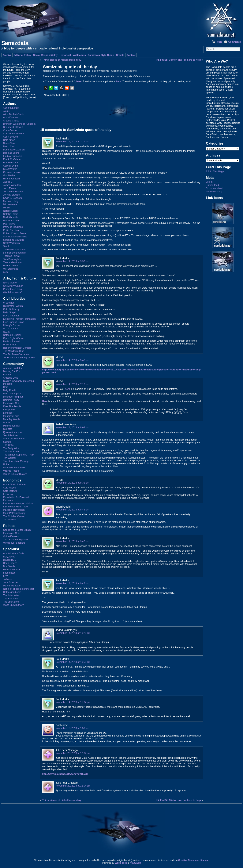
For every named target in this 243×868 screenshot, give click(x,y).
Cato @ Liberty (11, 309)
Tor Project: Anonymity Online (19, 357)
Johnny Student (11, 195)
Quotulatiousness (12, 432)
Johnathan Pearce (13, 191)
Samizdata (15, 43)
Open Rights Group (13, 338)
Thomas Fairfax (11, 256)
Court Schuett (10, 137)
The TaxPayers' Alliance (16, 354)
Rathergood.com (12, 592)
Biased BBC (10, 560)
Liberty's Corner (12, 325)
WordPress (121, 863)
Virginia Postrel (11, 471)
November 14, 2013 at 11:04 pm (73, 702)
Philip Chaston (11, 230)
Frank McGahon (12, 159)
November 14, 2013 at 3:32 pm (72, 261)
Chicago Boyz (11, 378)
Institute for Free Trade (15, 507)
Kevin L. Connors (12, 198)
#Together (8, 303)
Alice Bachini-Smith (13, 114)
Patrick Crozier (11, 220)
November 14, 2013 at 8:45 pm (72, 510)
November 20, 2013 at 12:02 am (73, 753)
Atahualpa (135, 863)
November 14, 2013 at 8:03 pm (72, 427)
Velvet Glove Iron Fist (15, 468)
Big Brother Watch (13, 306)
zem (5, 272)
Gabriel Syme (10, 166)
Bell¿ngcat (9, 557)
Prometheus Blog (12, 289)
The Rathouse (11, 598)
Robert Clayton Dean (14, 233)
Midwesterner (10, 204)
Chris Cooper (10, 130)
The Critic (8, 445)
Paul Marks (9, 224)
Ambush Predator (13, 368)
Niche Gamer (10, 283)
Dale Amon (9, 140)
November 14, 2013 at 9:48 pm (72, 583)
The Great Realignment (16, 540)
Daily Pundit (9, 390)
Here (45, 401)
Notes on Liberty (12, 335)
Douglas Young (11, 153)
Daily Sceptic (10, 312)
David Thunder (11, 316)
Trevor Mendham (12, 262)
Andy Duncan (10, 117)
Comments (234, 42)
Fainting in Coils (12, 403)
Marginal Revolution (14, 510)
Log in (209, 182)
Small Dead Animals (14, 439)
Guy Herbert (10, 175)
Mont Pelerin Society (14, 513)
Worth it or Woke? (13, 292)
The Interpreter (11, 595)
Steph (6, 246)
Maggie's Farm (11, 416)
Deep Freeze (10, 563)
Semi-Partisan (11, 435)
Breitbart (8, 375)
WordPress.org (214, 191)
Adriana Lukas (11, 108)
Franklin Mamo (11, 162)
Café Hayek (9, 488)
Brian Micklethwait (13, 127)
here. (79, 81)
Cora (6, 387)
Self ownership (101, 71)
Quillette (7, 429)
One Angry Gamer (13, 286)
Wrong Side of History (15, 474)
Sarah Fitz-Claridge (13, 240)
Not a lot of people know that (18, 589)
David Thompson (12, 393)
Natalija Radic (11, 214)
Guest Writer (10, 169)
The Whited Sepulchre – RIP (18, 455)
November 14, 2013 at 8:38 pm (72, 483)
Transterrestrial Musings (16, 461)
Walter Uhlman (11, 266)
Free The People (12, 406)
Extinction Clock (12, 569)
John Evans (9, 188)
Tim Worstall (10, 458)
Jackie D (8, 182)
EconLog (8, 494)
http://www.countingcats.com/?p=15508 (65, 774)
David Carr (9, 146)
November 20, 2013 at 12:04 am (73, 786)
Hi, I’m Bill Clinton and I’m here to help (179, 60)
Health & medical (80, 71)
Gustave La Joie (12, 172)
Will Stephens (10, 269)
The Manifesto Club (14, 351)
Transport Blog (11, 602)
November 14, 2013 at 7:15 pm (72, 384)
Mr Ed (6, 208)
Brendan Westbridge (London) (19, 124)
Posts (219, 42)
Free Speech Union (13, 322)
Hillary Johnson (11, 179)
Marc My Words (11, 419)
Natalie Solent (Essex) (56, 71)
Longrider (8, 413)
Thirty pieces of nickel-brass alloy (62, 60)
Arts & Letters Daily (13, 553)
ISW (5, 576)
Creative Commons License (193, 860)
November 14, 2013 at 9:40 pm (72, 541)
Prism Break (10, 345)
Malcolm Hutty (11, 201)
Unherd (7, 464)
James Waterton (12, 185)
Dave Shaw (9, 143)
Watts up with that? (13, 605)
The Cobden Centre (14, 516)
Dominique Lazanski (14, 150)
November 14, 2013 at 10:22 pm (73, 633)
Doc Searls (9, 566)
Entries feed (212, 185)
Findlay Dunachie (12, 156)
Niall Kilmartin (10, 217)
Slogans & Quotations (124, 71)
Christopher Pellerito (14, 133)
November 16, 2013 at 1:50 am (72, 728)
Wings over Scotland (14, 543)
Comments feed (215, 188)
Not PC (7, 422)
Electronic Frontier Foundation (19, 319)
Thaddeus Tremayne (14, 249)
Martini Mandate (12, 586)
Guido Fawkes (11, 536)
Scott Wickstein (11, 243)
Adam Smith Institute (14, 484)
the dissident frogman (15, 253)
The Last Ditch (11, 451)
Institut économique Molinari (19, 503)
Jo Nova (7, 579)
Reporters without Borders (17, 348)
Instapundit (9, 410)
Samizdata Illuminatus (15, 237)
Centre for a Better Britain (17, 530)
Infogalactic (9, 573)
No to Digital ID (11, 328)
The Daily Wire (11, 448)
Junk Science (10, 582)
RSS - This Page (215, 171)
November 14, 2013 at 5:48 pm (72, 360)
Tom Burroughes (12, 259)
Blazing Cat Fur (11, 371)
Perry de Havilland (13, 227)
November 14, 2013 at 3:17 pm (72, 141)
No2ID (6, 332)
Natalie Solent (11, 211)
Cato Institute (10, 491)
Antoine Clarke (11, 121)
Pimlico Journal (11, 341)
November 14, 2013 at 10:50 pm (73, 662)
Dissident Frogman (13, 397)
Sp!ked (7, 442)
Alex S (7, 111)
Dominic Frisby (11, 400)
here (67, 389)
